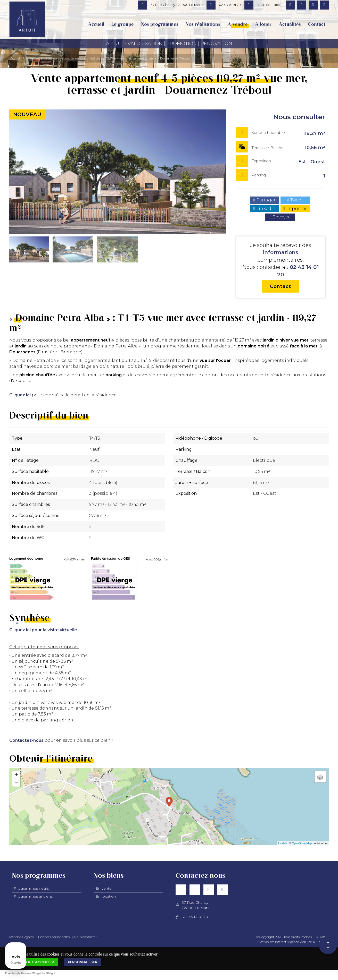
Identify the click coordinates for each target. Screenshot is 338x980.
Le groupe (123, 24)
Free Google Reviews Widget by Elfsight (30, 973)
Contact (317, 24)
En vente (104, 888)
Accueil (96, 24)
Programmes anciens (33, 896)
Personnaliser (83, 962)
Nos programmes (160, 24)
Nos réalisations (203, 24)
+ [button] (16, 775)
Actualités (290, 24)
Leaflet (282, 843)
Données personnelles (54, 937)
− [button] (16, 783)
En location (106, 896)
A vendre (238, 24)
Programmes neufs (31, 888)
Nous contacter (85, 937)
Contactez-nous (26, 740)
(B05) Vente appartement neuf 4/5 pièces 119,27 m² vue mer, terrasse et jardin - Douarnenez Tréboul (117, 58)
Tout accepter (39, 962)
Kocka (311, 942)
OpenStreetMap (302, 843)
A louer (263, 24)
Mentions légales (21, 937)
